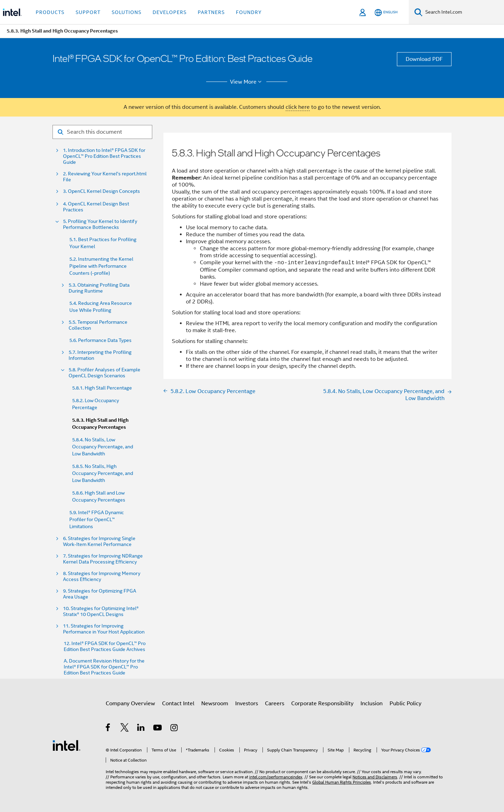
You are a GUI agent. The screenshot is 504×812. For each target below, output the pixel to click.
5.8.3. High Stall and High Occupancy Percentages (100, 424)
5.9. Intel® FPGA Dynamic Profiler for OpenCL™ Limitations (97, 519)
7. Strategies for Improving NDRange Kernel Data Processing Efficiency (103, 559)
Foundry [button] (249, 12)
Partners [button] (211, 12)
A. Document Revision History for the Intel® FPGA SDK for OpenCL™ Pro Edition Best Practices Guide (104, 667)
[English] (386, 12)
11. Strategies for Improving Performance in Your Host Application (104, 629)
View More (247, 82)
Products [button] (50, 12)
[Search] (418, 12)
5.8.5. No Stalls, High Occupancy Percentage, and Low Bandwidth (103, 473)
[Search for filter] (102, 132)
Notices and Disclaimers (375, 777)
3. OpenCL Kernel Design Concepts (101, 191)
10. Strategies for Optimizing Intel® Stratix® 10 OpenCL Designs (101, 611)
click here (298, 107)
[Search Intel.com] (463, 12)
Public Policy (405, 703)
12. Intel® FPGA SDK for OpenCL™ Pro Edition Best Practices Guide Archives (105, 646)
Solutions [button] (127, 12)
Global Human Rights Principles (342, 782)
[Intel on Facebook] (108, 729)
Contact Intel (178, 703)
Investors (247, 703)
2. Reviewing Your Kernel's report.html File (105, 177)
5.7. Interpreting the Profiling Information (100, 355)
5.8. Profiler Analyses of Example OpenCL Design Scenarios (104, 373)
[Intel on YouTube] (158, 729)
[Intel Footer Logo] (66, 745)
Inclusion (372, 703)
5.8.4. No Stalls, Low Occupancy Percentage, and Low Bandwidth (103, 447)
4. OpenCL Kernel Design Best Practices (96, 207)
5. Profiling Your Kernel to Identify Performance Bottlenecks (100, 224)
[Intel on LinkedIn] (141, 729)
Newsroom (215, 703)
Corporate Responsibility (322, 703)
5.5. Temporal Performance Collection (98, 325)
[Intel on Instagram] (174, 729)
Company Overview (130, 703)
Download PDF (424, 59)
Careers (275, 703)
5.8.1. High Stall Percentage (102, 388)
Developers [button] (170, 12)
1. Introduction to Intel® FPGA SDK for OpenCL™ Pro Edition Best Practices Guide (104, 156)
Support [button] (88, 12)
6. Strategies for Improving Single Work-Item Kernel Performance (99, 541)
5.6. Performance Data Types (100, 340)
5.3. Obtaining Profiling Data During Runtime (99, 288)
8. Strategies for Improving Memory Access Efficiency (102, 576)
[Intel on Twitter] (125, 729)
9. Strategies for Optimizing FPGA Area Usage (100, 594)
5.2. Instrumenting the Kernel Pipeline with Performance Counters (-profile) (101, 266)
